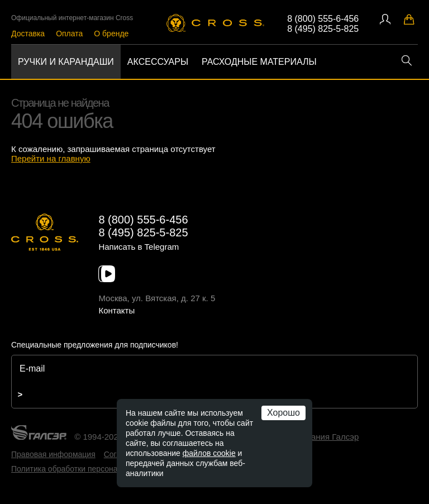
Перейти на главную (51, 158)
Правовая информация (53, 454)
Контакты (116, 310)
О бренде (111, 34)
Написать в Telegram (139, 247)
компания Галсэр (325, 437)
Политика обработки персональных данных (90, 469)
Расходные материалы (259, 62)
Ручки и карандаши (66, 62)
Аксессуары (158, 62)
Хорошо (283, 413)
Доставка (28, 34)
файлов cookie (209, 453)
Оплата (69, 34)
